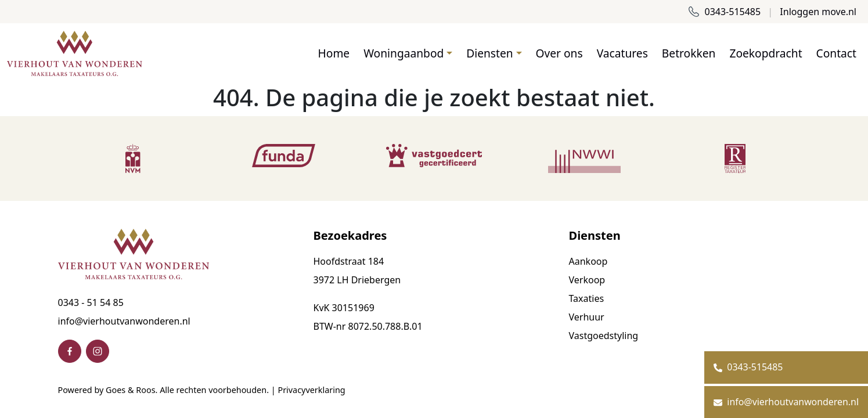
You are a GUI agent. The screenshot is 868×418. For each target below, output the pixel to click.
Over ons (559, 53)
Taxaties (587, 298)
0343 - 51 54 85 (91, 302)
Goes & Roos (130, 390)
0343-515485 (724, 12)
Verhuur (587, 317)
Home (334, 53)
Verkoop (587, 280)
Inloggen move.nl (818, 12)
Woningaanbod (404, 53)
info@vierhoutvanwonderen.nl (124, 321)
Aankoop (588, 261)
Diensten (489, 53)
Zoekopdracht (766, 53)
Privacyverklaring (311, 390)
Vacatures (622, 53)
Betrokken (689, 53)
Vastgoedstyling (604, 336)
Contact (836, 53)
